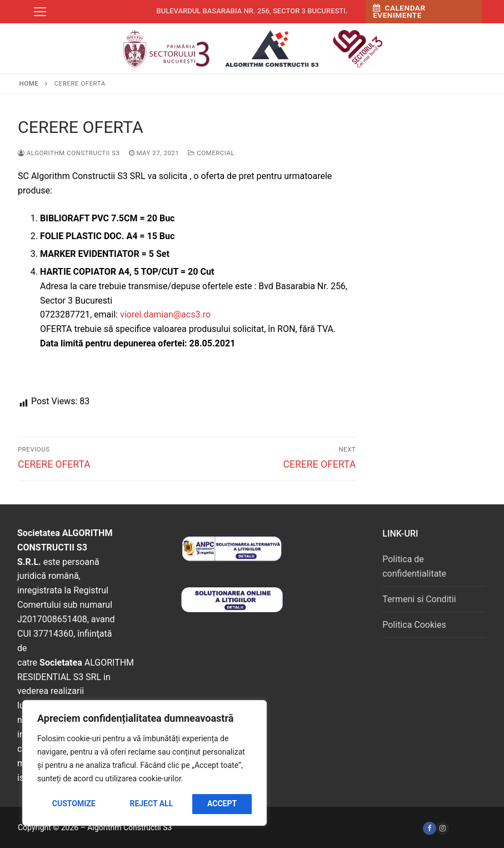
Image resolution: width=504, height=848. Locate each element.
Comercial (211, 153)
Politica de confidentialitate (414, 566)
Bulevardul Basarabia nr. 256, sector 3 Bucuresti (251, 11)
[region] (144, 763)
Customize (74, 804)
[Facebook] (429, 828)
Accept (222, 804)
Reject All (151, 804)
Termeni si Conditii (419, 599)
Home (29, 83)
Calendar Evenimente (399, 12)
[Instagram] (443, 828)
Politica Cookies (414, 625)
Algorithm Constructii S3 (69, 153)
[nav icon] (40, 12)
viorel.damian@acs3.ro (165, 314)
